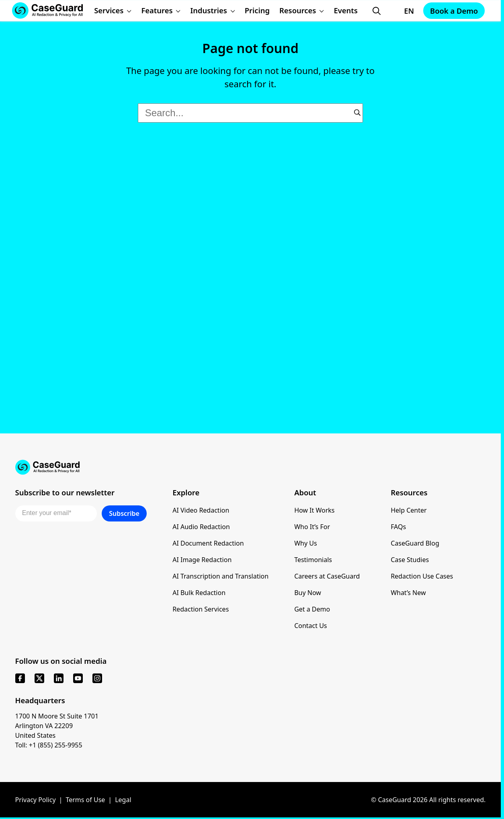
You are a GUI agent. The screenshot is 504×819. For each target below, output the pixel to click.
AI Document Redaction (208, 543)
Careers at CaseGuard (327, 576)
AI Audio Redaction (201, 527)
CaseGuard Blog (415, 543)
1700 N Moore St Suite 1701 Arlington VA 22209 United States (57, 726)
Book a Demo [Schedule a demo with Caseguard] (454, 11)
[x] (39, 678)
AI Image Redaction (202, 560)
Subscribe (124, 513)
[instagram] (97, 678)
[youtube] (78, 678)
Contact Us (310, 626)
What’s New (408, 593)
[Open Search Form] (377, 11)
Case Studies (410, 560)
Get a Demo (312, 609)
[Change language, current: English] (402, 11)
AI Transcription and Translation (220, 576)
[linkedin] (59, 678)
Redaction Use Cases (422, 576)
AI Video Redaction (201, 510)
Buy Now (308, 593)
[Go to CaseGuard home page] (251, 467)
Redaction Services (201, 609)
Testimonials (313, 560)
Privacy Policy (36, 800)
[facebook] (20, 678)
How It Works (314, 510)
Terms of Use (85, 800)
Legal (123, 800)
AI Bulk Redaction (199, 593)
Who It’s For (312, 527)
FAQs (398, 527)
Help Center (409, 510)
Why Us (305, 543)
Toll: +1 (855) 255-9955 (49, 745)
